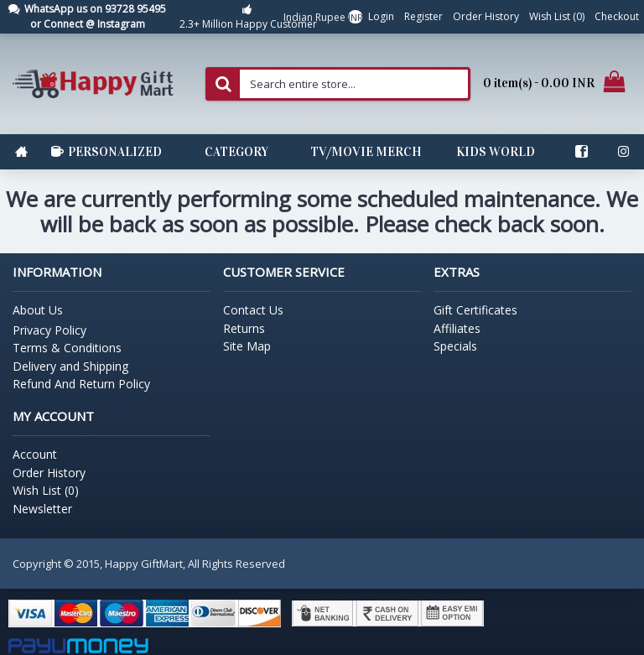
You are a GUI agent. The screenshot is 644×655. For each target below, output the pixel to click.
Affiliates (457, 328)
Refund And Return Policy (81, 384)
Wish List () (46, 490)
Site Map (247, 346)
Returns (244, 328)
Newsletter (42, 509)
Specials (455, 346)
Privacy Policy (49, 330)
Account (35, 454)
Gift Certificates (475, 310)
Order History (49, 473)
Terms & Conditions (67, 348)
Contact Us (253, 310)
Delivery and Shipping (70, 366)
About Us (38, 310)
